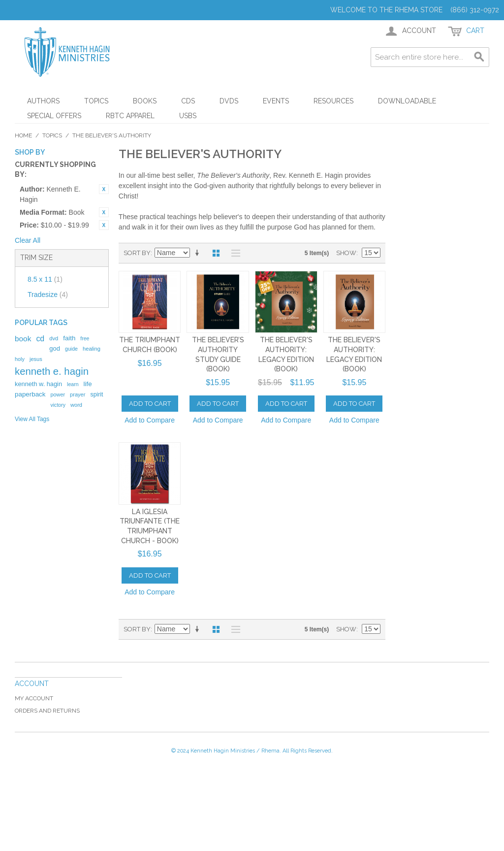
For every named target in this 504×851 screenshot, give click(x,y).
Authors (43, 101)
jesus (36, 359)
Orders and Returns (47, 711)
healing (92, 349)
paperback (30, 394)
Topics (96, 101)
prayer (78, 394)
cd (40, 339)
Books (145, 101)
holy (20, 359)
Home (23, 135)
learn (73, 384)
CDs (188, 101)
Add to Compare (150, 420)
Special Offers (54, 116)
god (55, 348)
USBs (188, 116)
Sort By (137, 253)
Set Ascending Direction (199, 253)
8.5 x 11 (45, 279)
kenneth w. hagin (38, 384)
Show (346, 253)
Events (276, 101)
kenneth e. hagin (52, 371)
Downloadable (407, 101)
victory (58, 405)
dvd (54, 338)
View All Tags (32, 419)
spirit (96, 394)
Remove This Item (104, 189)
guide (71, 349)
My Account (34, 698)
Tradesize (48, 295)
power (58, 394)
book (23, 339)
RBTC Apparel (130, 116)
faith (69, 338)
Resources (333, 101)
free (85, 338)
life (88, 384)
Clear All (28, 240)
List (233, 253)
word (76, 405)
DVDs (229, 101)
